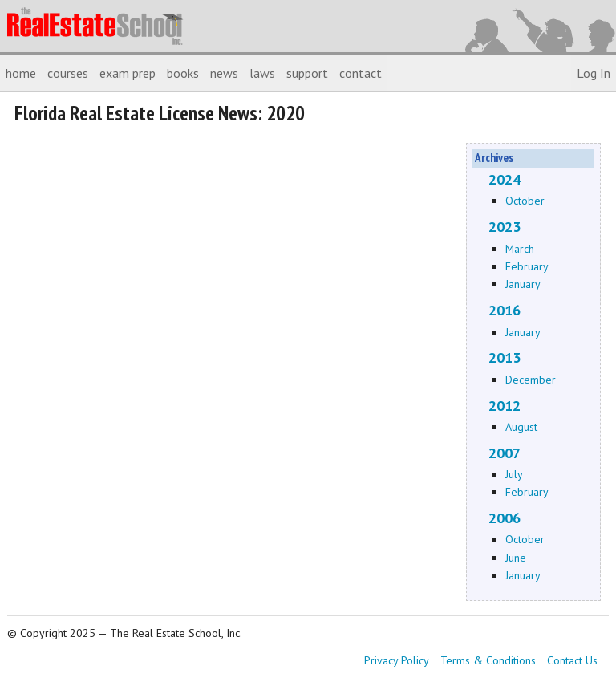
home (21, 73)
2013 (505, 357)
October (525, 201)
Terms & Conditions (488, 660)
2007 (505, 453)
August (521, 427)
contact (361, 73)
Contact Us (572, 660)
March (520, 249)
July (514, 474)
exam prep (128, 73)
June (516, 558)
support (307, 73)
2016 (505, 310)
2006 (505, 518)
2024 (505, 179)
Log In (594, 73)
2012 (505, 406)
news (224, 73)
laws (262, 73)
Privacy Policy (397, 660)
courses (68, 73)
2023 (505, 227)
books (183, 73)
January (523, 284)
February (527, 266)
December (531, 380)
